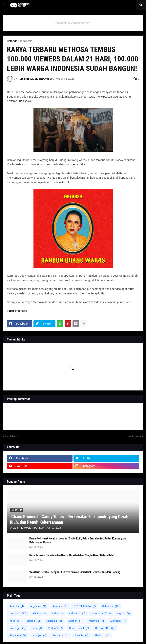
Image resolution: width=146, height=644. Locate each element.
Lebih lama (134, 436)
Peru (37, 628)
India (57, 613)
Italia (15, 621)
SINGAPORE (105, 628)
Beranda (12, 41)
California (110, 606)
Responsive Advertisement (73, 23)
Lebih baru (11, 436)
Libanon (75, 621)
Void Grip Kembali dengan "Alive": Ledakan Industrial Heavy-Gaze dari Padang (75, 572)
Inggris (124, 613)
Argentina (38, 606)
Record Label (79, 628)
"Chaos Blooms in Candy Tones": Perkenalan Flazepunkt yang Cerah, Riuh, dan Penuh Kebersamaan (70, 520)
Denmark (18, 613)
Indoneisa (77, 613)
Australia (60, 606)
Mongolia (118, 621)
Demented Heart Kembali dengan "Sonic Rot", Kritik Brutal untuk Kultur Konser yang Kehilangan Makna (78, 540)
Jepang (33, 621)
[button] (5, 5)
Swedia (82, 635)
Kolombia (54, 621)
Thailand (102, 635)
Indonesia (26, 41)
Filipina (39, 613)
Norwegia (17, 628)
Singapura (18, 635)
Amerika (17, 606)
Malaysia (96, 621)
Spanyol (39, 635)
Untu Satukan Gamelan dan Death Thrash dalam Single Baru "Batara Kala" (72, 555)
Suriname (61, 635)
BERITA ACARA (85, 606)
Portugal (56, 628)
